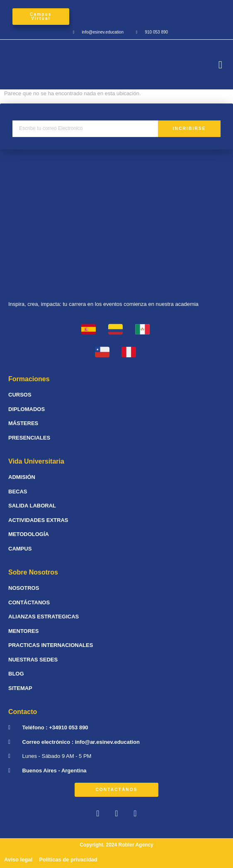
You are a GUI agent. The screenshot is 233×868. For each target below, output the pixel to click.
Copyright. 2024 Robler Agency (116, 845)
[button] (221, 65)
